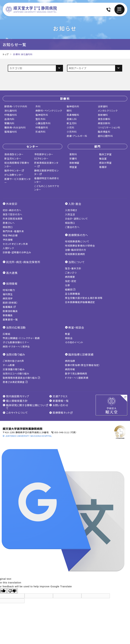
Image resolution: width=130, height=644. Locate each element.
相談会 (69, 337)
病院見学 (8, 298)
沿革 (68, 285)
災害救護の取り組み (14, 369)
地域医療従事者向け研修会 (80, 245)
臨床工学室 (105, 154)
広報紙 (6, 333)
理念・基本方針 (73, 268)
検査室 (73, 166)
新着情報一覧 (59, 400)
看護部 (103, 166)
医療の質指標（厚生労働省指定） (82, 364)
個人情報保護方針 (15, 400)
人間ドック (8, 247)
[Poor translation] (12, 590)
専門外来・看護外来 (13, 231)
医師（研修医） (10, 302)
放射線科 (103, 114)
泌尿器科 (103, 106)
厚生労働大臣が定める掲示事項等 (84, 297)
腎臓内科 (9, 123)
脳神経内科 (73, 106)
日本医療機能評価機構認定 (80, 301)
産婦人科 (72, 118)
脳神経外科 (42, 114)
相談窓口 (8, 226)
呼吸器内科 (11, 114)
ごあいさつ (71, 272)
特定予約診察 (10, 235)
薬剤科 (73, 154)
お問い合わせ (59, 405)
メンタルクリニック (108, 110)
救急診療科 (104, 118)
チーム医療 (9, 364)
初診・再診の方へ (12, 209)
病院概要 (70, 276)
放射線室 (74, 162)
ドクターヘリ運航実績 (77, 377)
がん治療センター (14, 174)
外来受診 (12, 203)
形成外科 (41, 131)
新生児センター (13, 158)
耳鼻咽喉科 (73, 114)
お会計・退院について (77, 218)
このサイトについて (15, 412)
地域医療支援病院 (75, 253)
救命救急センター (14, 154)
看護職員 (9, 306)
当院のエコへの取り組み (16, 373)
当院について (77, 261)
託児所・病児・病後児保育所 (23, 261)
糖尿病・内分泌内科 (15, 127)
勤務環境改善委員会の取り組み (21, 377)
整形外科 (41, 118)
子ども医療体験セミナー (16, 342)
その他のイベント (74, 342)
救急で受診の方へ (13, 214)
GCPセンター (41, 158)
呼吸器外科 (42, 127)
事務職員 (8, 315)
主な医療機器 (73, 293)
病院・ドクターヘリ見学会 (16, 346)
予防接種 (8, 239)
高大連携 (12, 272)
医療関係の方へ (78, 234)
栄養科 (73, 158)
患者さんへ (9, 222)
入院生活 (70, 214)
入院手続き (71, 209)
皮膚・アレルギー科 (77, 135)
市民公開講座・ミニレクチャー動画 (21, 337)
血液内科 (9, 118)
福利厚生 (8, 293)
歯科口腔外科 (105, 135)
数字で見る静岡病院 (76, 373)
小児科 (70, 127)
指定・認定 (71, 280)
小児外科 (72, 131)
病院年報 (70, 369)
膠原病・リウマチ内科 (16, 106)
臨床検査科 (104, 131)
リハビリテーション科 (109, 127)
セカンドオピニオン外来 (15, 243)
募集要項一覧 (10, 319)
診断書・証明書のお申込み (17, 252)
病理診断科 (104, 123)
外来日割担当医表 (13, 218)
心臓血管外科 (43, 123)
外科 (38, 106)
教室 (68, 333)
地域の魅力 (9, 289)
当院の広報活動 (16, 327)
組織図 (70, 289)
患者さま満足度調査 (15, 381)
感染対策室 (105, 162)
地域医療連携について (77, 241)
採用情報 (12, 283)
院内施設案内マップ (16, 396)
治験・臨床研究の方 (76, 249)
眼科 (69, 110)
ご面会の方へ (72, 226)
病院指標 (70, 360)
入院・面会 (75, 203)
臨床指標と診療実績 (81, 354)
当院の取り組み (16, 354)
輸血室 (103, 158)
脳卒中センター (14, 170)
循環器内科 (11, 131)
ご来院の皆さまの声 (13, 360)
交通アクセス (58, 396)
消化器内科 (11, 110)
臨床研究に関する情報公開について (26, 406)
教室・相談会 (76, 327)
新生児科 (72, 123)
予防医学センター (44, 154)
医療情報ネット (61, 412)
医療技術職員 (10, 310)
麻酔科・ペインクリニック (49, 110)
